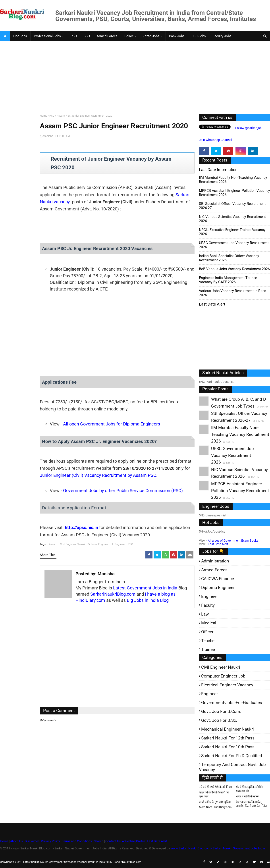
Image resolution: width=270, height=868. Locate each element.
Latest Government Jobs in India (145, 588)
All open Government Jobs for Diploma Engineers (112, 424)
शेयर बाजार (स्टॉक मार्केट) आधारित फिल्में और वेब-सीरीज (251, 804)
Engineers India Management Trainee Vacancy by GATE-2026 (228, 280)
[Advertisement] (133, 77)
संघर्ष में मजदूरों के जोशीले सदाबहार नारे (249, 789)
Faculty (208, 605)
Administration (215, 561)
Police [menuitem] (129, 36)
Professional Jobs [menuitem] (47, 36)
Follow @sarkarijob (248, 128)
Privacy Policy (50, 841)
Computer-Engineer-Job (223, 676)
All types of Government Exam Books (233, 541)
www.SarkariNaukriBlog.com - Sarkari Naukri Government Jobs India (218, 848)
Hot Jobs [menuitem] (20, 36)
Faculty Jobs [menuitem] (222, 36)
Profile (141, 841)
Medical (209, 623)
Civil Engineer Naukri (72, 544)
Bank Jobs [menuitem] (177, 36)
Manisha (48, 136)
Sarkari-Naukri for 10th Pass (228, 747)
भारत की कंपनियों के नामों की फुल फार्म (214, 794)
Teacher (208, 641)
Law (205, 614)
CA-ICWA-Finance (218, 579)
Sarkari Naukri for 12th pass (228, 738)
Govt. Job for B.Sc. (219, 720)
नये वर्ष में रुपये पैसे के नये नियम (215, 787)
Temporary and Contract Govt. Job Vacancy (232, 767)
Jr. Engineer (118, 544)
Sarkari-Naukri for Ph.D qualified (232, 756)
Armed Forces (214, 570)
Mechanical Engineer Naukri (228, 729)
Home (43, 116)
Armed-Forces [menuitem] (107, 36)
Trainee (208, 650)
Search (99, 841)
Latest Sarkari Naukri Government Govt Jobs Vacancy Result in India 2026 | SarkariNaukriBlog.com (82, 862)
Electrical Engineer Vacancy (227, 685)
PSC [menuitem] (74, 36)
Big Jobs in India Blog (148, 600)
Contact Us (113, 841)
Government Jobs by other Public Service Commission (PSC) (123, 491)
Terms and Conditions (77, 841)
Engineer (209, 596)
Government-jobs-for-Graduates (232, 703)
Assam (53, 544)
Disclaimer (32, 841)
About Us (16, 841)
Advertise (128, 841)
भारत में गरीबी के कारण (247, 796)
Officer (207, 632)
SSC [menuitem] (87, 36)
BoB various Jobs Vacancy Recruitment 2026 (234, 269)
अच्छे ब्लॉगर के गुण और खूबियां (215, 802)
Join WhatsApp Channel (215, 140)
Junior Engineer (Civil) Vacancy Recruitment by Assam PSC (98, 475)
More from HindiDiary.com (215, 807)
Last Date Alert (218, 544)
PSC (52, 116)
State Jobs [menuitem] (151, 36)
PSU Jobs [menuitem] (199, 36)
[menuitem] (5, 36)
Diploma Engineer (98, 544)
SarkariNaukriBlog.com (113, 594)
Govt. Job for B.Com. (221, 711)
